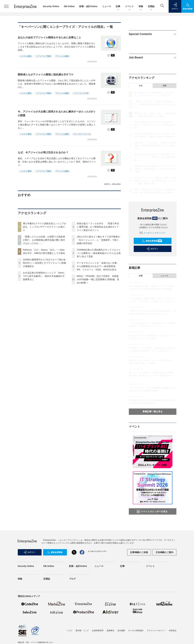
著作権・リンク (82, 631)
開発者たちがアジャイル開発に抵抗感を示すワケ (46, 75)
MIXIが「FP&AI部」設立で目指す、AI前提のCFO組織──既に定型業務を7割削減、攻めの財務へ (98, 279)
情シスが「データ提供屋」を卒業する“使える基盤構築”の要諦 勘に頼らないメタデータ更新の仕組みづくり (152, 376)
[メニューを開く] (6, 6)
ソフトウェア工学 (81, 93)
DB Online (69, 6)
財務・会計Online (88, 6)
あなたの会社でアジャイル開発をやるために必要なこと (49, 37)
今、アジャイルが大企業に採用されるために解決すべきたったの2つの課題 (57, 113)
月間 (164, 86)
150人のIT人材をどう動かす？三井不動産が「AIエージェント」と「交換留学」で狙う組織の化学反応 (99, 240)
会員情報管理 (98, 631)
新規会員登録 (152, 241)
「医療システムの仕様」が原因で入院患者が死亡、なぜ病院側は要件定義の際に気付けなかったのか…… (44, 240)
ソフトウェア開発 (43, 56)
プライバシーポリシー (156, 631)
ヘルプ (69, 631)
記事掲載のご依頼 (139, 552)
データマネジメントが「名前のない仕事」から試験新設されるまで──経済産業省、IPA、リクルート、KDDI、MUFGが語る (98, 266)
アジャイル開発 (62, 56)
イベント (129, 7)
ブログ (72, 579)
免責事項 (110, 631)
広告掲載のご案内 (164, 552)
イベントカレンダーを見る (152, 511)
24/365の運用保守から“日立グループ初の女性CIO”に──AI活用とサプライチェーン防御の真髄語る (44, 263)
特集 (141, 7)
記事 (118, 7)
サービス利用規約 (136, 631)
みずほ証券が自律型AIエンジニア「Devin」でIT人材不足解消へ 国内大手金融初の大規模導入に (44, 276)
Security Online (51, 6)
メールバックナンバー (153, 233)
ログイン (152, 249)
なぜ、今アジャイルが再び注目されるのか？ (43, 152)
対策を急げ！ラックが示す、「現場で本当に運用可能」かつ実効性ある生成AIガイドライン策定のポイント (98, 227)
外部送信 (173, 631)
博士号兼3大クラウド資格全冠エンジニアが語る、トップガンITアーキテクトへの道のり (45, 227)
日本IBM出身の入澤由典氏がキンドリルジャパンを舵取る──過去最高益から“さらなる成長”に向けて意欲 (99, 253)
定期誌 (151, 7)
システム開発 (26, 56)
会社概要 (121, 631)
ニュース (107, 6)
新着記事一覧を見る (153, 411)
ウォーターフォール (82, 134)
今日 (141, 86)
